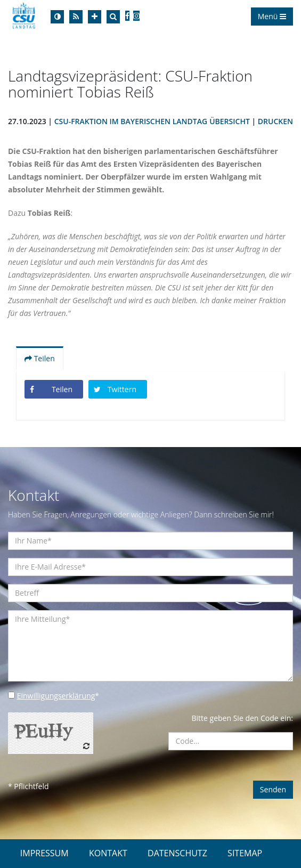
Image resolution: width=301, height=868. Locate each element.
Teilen (40, 358)
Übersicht (230, 121)
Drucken (275, 121)
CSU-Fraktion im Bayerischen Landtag (131, 121)
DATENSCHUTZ (177, 853)
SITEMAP (245, 853)
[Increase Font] (95, 17)
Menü (272, 16)
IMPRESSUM (44, 853)
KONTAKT (108, 853)
